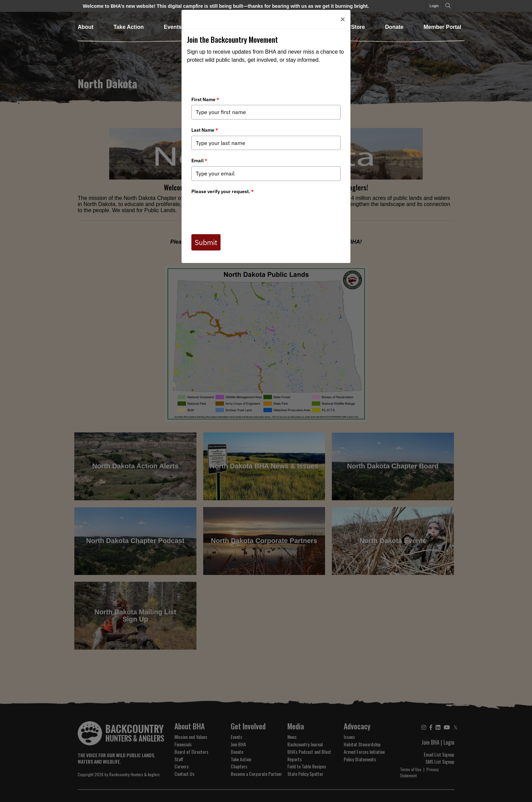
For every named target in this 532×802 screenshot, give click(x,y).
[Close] (343, 19)
